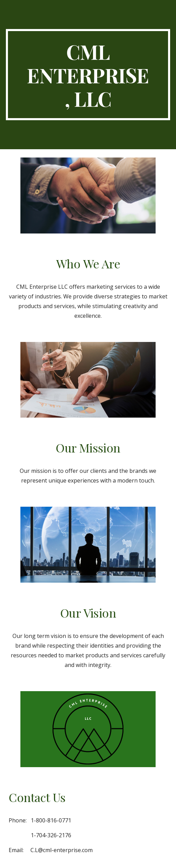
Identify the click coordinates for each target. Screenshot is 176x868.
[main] (88, 75)
